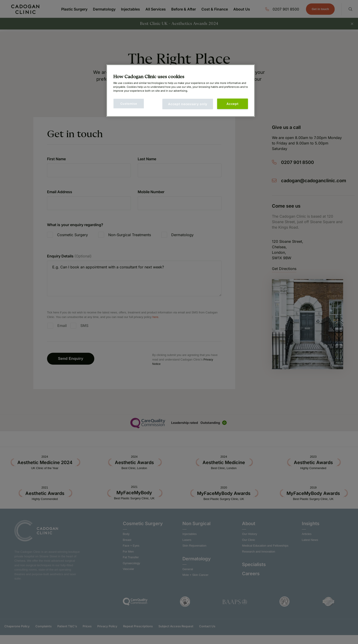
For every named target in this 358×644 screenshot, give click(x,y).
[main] (181, 91)
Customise (129, 104)
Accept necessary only (188, 104)
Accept (232, 104)
